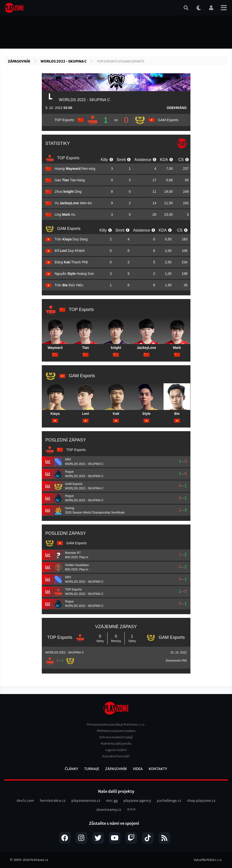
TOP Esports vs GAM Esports (121, 61)
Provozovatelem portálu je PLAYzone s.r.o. (116, 724)
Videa (138, 769)
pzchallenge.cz (169, 801)
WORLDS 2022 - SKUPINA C (64, 61)
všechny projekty (131, 810)
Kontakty (158, 769)
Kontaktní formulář (116, 756)
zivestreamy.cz (109, 810)
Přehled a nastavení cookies (116, 731)
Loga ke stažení (116, 750)
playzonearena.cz (86, 801)
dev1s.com (25, 801)
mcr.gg (112, 801)
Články (72, 769)
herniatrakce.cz (53, 801)
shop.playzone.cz (201, 801)
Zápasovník (19, 61)
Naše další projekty (116, 791)
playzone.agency (137, 801)
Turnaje (92, 769)
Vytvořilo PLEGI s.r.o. (208, 860)
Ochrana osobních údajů (116, 737)
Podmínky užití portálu (116, 744)
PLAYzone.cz (39, 860)
